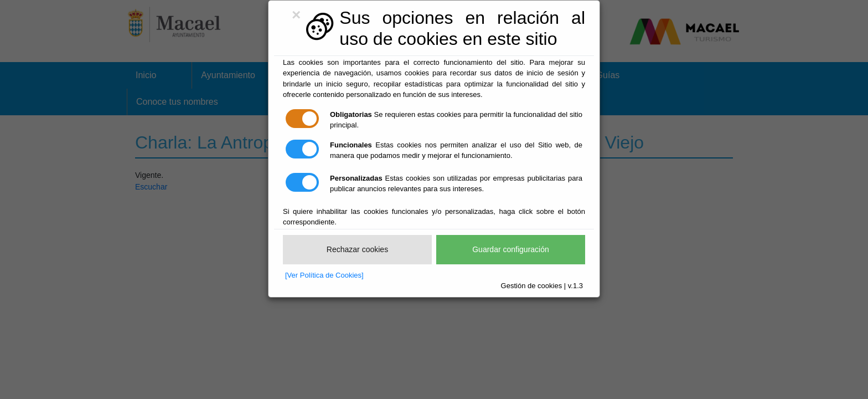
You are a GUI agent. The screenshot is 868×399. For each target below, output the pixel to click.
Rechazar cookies (357, 249)
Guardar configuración (511, 249)
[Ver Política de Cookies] (324, 275)
